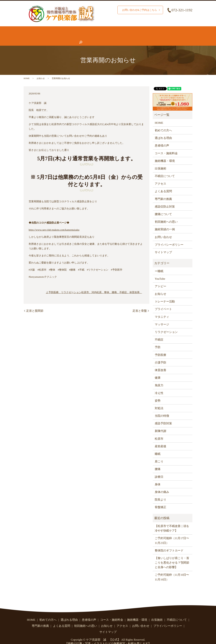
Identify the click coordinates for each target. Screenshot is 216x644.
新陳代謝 (160, 424)
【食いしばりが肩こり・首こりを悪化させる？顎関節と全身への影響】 (172, 556)
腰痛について (167, 29)
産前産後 (160, 440)
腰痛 (158, 463)
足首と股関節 (35, 304)
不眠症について (37, 36)
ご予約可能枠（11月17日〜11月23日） (172, 534)
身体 (158, 478)
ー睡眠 (159, 264)
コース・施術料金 (115, 29)
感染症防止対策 (165, 200)
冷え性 (159, 386)
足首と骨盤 (140, 304)
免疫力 (159, 379)
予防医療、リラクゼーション (65, 286)
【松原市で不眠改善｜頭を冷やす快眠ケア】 (172, 522)
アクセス (141, 36)
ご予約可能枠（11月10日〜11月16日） (172, 570)
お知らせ (124, 36)
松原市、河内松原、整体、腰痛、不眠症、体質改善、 (112, 286)
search (178, 36)
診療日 (159, 470)
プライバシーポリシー (169, 238)
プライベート (163, 303)
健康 (158, 371)
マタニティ (162, 310)
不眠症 (159, 333)
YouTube (160, 272)
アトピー (160, 280)
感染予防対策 (163, 417)
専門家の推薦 (81, 36)
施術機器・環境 (143, 29)
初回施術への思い (166, 215)
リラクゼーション (166, 325)
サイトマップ (163, 246)
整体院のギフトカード (169, 544)
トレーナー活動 (165, 295)
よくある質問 (104, 36)
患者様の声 (59, 36)
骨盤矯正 (160, 501)
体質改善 (160, 364)
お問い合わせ (161, 36)
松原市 (159, 432)
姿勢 (158, 394)
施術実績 (92, 29)
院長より (160, 493)
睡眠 (158, 447)
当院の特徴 (162, 409)
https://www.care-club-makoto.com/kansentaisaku (54, 223)
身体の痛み (162, 485)
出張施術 (160, 162)
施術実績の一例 (165, 223)
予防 (158, 341)
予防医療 (160, 348)
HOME (31, 29)
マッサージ (162, 318)
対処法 (159, 402)
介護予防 (160, 356)
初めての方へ (49, 29)
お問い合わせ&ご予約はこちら (138, 10)
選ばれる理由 (72, 29)
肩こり (159, 455)
